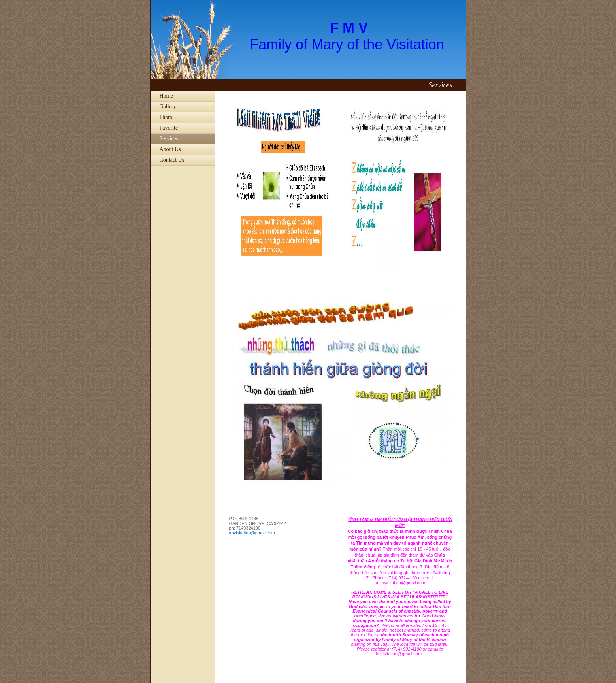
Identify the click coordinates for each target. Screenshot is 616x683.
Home (166, 96)
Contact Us (172, 160)
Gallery (168, 107)
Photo (166, 117)
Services (169, 139)
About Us (170, 149)
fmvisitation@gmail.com (252, 533)
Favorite (169, 128)
